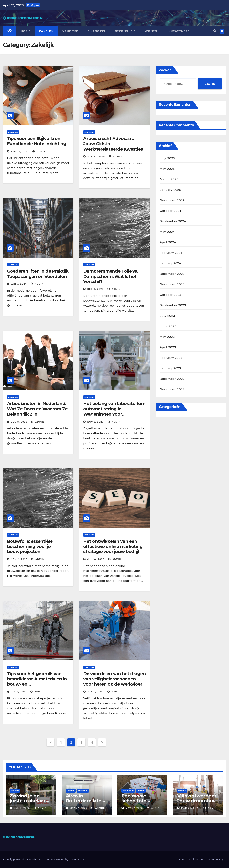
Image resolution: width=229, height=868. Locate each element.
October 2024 (171, 211)
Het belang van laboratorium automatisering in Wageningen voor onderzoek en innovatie (114, 411)
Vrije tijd (71, 31)
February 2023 (171, 358)
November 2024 (172, 200)
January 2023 (170, 368)
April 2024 (168, 242)
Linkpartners (178, 31)
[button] (215, 31)
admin (39, 151)
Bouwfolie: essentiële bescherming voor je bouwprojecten (30, 547)
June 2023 (168, 326)
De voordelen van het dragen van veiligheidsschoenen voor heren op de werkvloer (114, 679)
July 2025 (167, 158)
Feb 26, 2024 (20, 151)
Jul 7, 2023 (19, 692)
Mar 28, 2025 (190, 808)
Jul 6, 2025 (22, 808)
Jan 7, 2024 (19, 284)
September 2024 (173, 221)
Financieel (97, 31)
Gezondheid (125, 31)
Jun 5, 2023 (95, 692)
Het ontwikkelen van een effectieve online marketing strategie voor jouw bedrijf (113, 547)
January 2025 (170, 190)
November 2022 (172, 389)
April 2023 (168, 347)
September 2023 (173, 305)
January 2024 (170, 263)
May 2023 (167, 337)
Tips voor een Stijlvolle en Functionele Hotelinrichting (37, 141)
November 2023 (172, 284)
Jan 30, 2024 (96, 156)
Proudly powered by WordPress (23, 860)
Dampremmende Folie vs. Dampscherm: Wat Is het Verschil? (111, 276)
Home (26, 31)
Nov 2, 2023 (19, 559)
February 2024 (171, 253)
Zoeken (165, 70)
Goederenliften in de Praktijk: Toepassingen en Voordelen (38, 274)
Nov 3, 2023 (95, 422)
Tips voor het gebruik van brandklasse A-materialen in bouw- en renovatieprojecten (37, 682)
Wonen (151, 31)
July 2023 (167, 316)
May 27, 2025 (78, 808)
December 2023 (172, 274)
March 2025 (169, 179)
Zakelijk (46, 31)
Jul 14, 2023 (96, 559)
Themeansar (77, 860)
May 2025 (167, 169)
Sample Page (216, 860)
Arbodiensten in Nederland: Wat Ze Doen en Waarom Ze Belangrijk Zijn (37, 409)
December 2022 (172, 379)
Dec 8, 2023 (95, 289)
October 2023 (171, 295)
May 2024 (167, 232)
